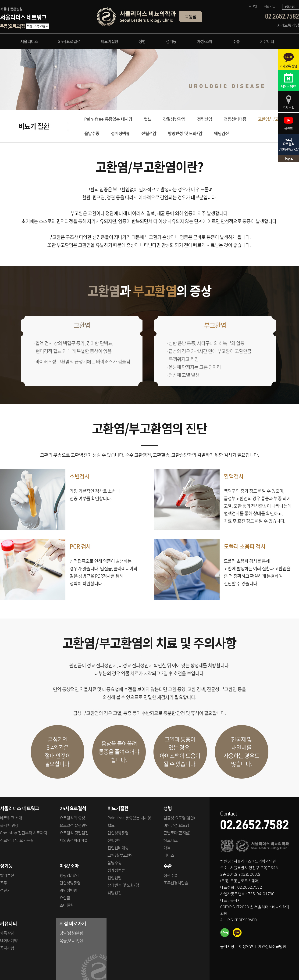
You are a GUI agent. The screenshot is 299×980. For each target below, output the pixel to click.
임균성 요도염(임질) (179, 818)
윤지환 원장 (9, 826)
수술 (236, 42)
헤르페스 (171, 841)
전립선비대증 (235, 119)
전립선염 (205, 119)
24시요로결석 (69, 42)
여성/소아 (205, 42)
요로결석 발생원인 (74, 826)
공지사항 (227, 947)
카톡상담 (7, 933)
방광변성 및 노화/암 (185, 134)
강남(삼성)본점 (71, 933)
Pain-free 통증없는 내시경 (108, 119)
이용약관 (246, 947)
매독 (167, 848)
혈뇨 (148, 119)
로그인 (253, 6)
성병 (142, 42)
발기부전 (7, 876)
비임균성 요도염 (176, 826)
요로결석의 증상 (72, 818)
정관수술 (171, 876)
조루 (4, 883)
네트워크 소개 (11, 818)
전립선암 (149, 134)
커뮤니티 (267, 42)
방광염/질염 (69, 876)
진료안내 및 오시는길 (17, 841)
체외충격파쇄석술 (74, 841)
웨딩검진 (221, 134)
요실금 (65, 898)
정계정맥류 (120, 134)
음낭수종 (92, 134)
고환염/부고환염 (272, 119)
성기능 (171, 42)
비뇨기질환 (109, 42)
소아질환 (67, 905)
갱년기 (5, 891)
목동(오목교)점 (71, 941)
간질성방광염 (174, 119)
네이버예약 (9, 941)
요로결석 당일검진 (74, 833)
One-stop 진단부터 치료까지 (23, 833)
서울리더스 (29, 42)
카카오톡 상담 (288, 25)
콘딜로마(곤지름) (177, 833)
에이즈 (169, 855)
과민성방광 (68, 891)
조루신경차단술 (176, 883)
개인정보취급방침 (272, 947)
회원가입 (270, 6)
